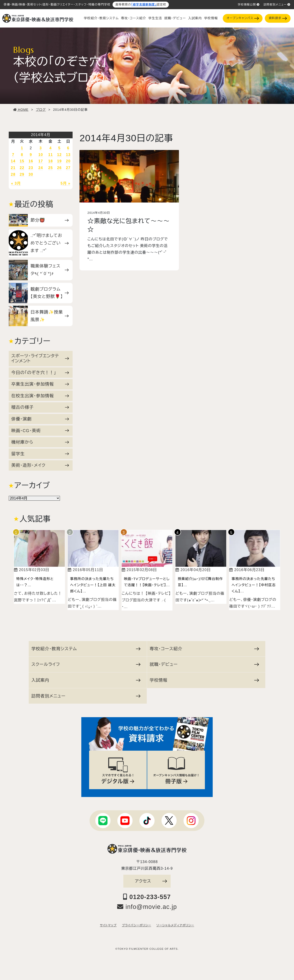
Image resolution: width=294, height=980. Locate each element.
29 (22, 174)
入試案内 (195, 18)
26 (59, 168)
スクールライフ (86, 664)
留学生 (40, 454)
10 (41, 155)
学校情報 (211, 18)
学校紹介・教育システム (101, 18)
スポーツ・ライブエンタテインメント (40, 358)
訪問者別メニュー (277, 5)
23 (31, 168)
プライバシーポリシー (137, 925)
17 (41, 161)
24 (41, 168)
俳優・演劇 (40, 419)
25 (51, 168)
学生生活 (155, 18)
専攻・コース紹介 (134, 18)
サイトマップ (108, 925)
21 (13, 168)
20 (68, 161)
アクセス (151, 881)
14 (13, 161)
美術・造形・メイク (40, 465)
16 (31, 161)
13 (68, 155)
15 (22, 161)
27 (68, 168)
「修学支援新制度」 (144, 5)
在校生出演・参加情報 (40, 396)
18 (51, 161)
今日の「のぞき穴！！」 (40, 373)
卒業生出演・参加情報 (40, 384)
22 (22, 168)
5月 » (66, 183)
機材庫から (40, 442)
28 (13, 174)
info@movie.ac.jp (147, 907)
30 (31, 174)
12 (59, 155)
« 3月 (16, 183)
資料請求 (278, 18)
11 (51, 155)
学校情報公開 (249, 5)
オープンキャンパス (243, 18)
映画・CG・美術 (40, 431)
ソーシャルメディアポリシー (175, 925)
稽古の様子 (40, 407)
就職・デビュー (175, 18)
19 (59, 161)
